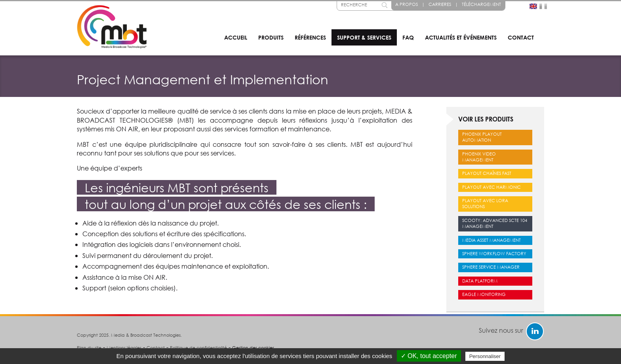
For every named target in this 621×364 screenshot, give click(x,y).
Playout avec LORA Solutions (485, 204)
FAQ (408, 37)
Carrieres (440, 4)
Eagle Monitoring (484, 294)
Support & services (364, 37)
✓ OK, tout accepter (429, 356)
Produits (271, 37)
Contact (521, 37)
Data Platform (480, 281)
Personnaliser (485, 356)
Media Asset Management (491, 240)
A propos (407, 4)
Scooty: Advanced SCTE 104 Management (495, 223)
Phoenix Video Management (479, 157)
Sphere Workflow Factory (494, 254)
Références (310, 37)
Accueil (236, 37)
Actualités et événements (461, 37)
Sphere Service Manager (491, 267)
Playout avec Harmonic (491, 187)
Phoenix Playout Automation (482, 137)
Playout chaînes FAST (487, 173)
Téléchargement (481, 4)
